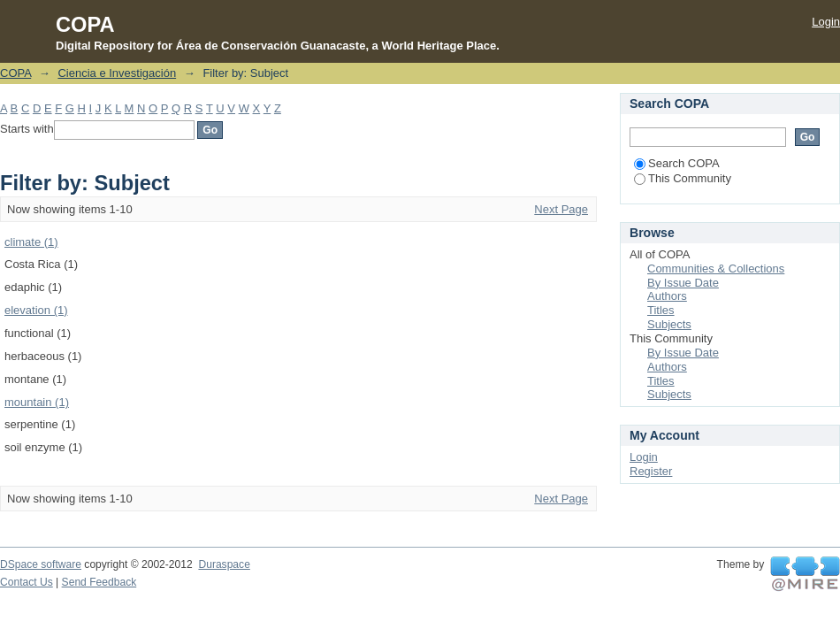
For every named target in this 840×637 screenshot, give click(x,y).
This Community (683, 178)
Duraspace (224, 564)
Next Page (561, 209)
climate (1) (31, 242)
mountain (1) (37, 402)
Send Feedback (99, 582)
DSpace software (41, 564)
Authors (667, 296)
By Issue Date (683, 283)
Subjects (669, 324)
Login (826, 22)
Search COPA (677, 163)
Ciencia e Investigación (117, 73)
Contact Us (27, 582)
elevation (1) (36, 310)
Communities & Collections (716, 269)
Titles (661, 310)
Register (651, 471)
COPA (15, 73)
